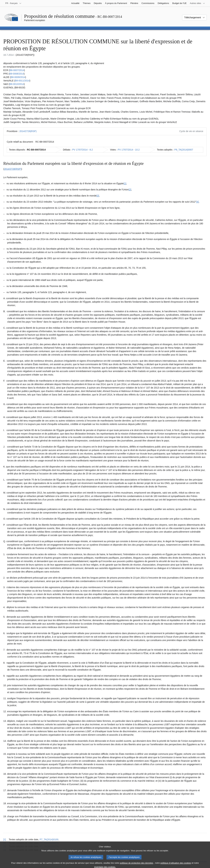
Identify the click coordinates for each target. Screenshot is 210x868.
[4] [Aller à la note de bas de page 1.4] (197, 202)
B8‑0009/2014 (18, 77)
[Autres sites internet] (197, 3)
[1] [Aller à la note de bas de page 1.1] (125, 183)
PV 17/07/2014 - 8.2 (82, 150)
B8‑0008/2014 (17, 74)
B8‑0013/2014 (17, 84)
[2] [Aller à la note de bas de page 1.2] (130, 190)
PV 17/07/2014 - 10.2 (129, 150)
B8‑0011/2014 (22, 81)
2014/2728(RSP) (28, 131)
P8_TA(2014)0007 (184, 150)
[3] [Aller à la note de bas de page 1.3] (98, 196)
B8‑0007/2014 (17, 70)
